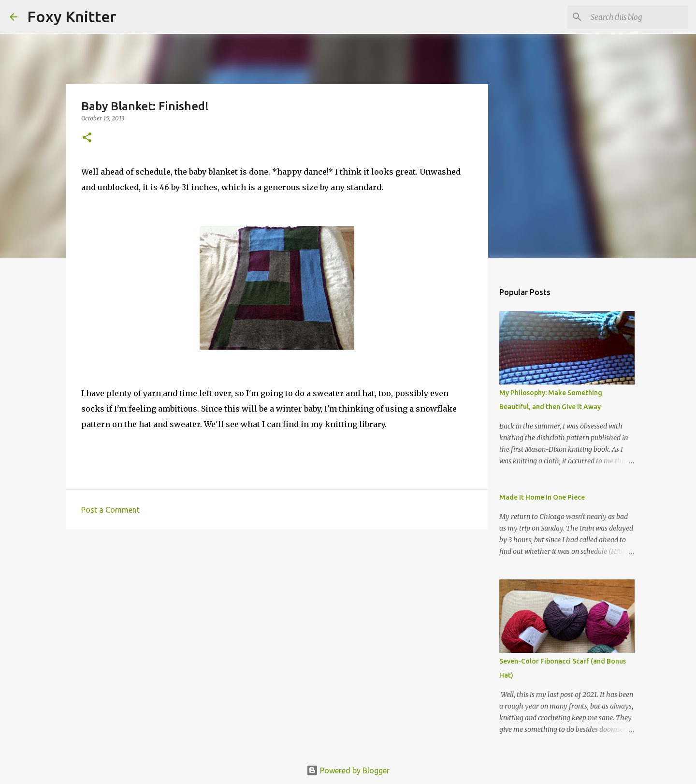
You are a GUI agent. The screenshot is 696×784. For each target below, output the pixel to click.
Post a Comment (110, 510)
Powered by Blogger (348, 770)
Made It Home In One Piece (542, 497)
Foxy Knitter (72, 16)
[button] (87, 138)
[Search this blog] (638, 17)
